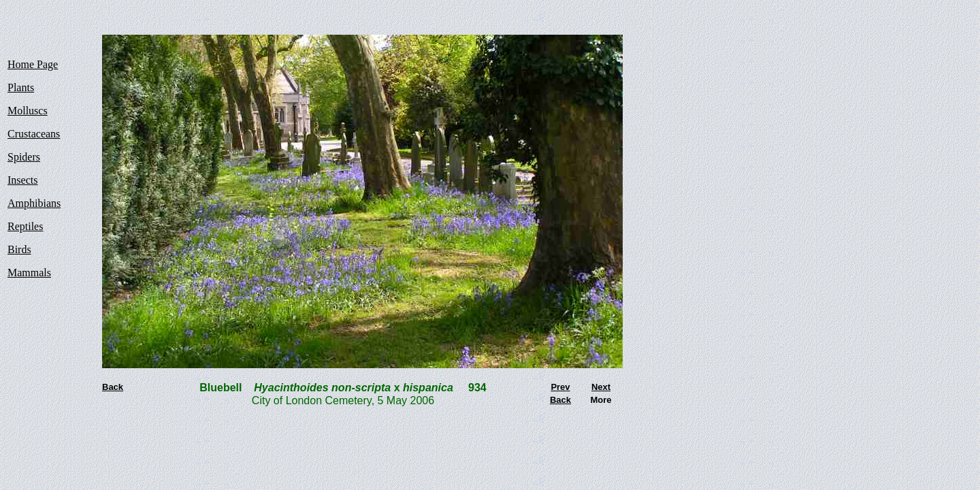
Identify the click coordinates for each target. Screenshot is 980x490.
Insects (22, 180)
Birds (19, 249)
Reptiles (25, 226)
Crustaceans (34, 134)
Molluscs (28, 111)
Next (601, 387)
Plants (21, 87)
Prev (560, 387)
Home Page (33, 64)
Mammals (29, 273)
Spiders (24, 157)
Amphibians (34, 203)
